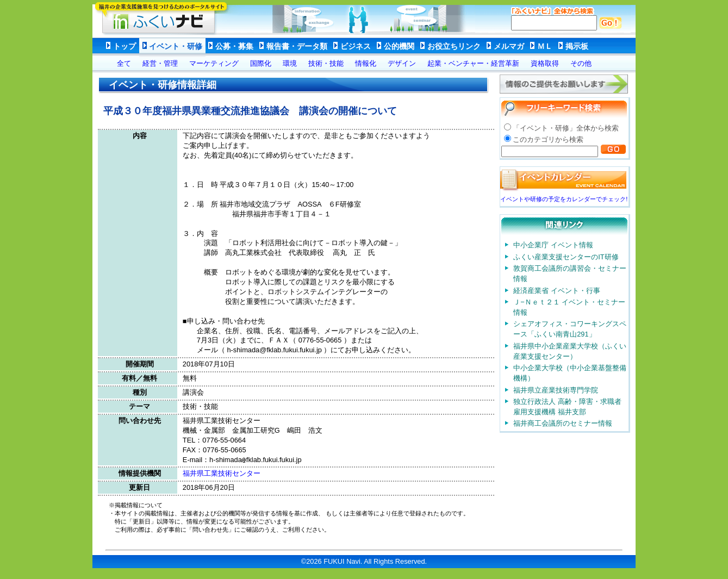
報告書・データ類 (297, 46)
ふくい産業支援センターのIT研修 (566, 257)
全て (124, 63)
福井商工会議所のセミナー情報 (563, 423)
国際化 (261, 63)
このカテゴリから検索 (548, 139)
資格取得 (545, 63)
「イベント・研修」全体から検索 (566, 128)
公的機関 (399, 46)
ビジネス (356, 46)
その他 (581, 63)
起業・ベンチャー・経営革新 (473, 63)
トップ (125, 46)
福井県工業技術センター (222, 473)
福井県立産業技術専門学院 (556, 390)
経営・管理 (160, 63)
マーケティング (214, 63)
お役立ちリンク (454, 46)
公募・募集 (234, 46)
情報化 (366, 63)
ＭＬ (545, 46)
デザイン (402, 63)
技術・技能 (326, 63)
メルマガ (509, 46)
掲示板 (577, 46)
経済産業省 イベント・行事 (557, 291)
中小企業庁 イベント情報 (553, 245)
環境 (290, 63)
